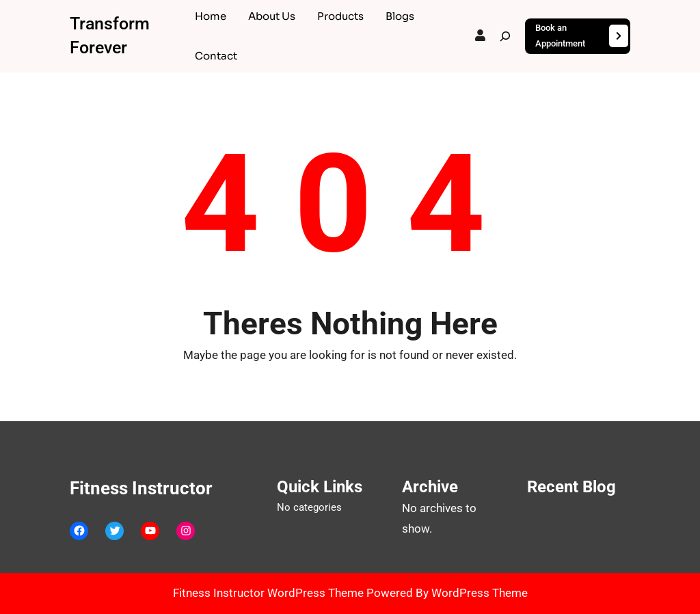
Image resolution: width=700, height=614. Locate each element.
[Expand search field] (505, 36)
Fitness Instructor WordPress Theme (270, 593)
